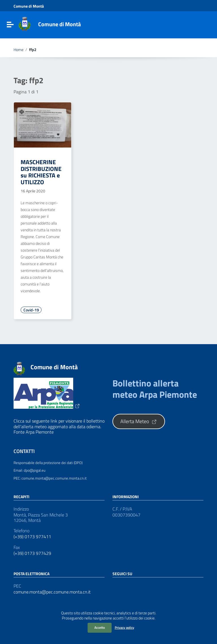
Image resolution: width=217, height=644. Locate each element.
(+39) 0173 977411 (32, 537)
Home (19, 50)
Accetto (100, 627)
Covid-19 (31, 310)
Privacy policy (124, 627)
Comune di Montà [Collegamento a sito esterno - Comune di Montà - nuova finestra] (29, 6)
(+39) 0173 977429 (32, 553)
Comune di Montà (59, 24)
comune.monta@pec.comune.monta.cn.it (52, 592)
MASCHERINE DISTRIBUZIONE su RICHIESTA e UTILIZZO (41, 172)
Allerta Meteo (139, 421)
